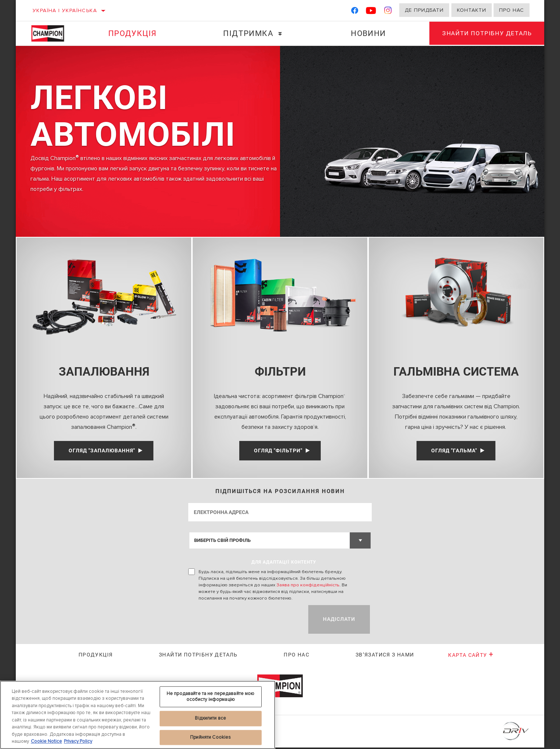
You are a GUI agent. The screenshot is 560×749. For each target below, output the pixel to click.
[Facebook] (355, 12)
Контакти (472, 10)
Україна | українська (65, 10)
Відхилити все (210, 718)
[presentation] (244, 621)
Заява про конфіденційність (308, 586)
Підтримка (247, 33)
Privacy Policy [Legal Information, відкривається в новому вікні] (78, 741)
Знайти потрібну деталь (486, 33)
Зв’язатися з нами (385, 656)
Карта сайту (471, 657)
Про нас (512, 10)
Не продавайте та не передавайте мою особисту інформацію (211, 696)
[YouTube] (371, 12)
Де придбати (424, 10)
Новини (366, 33)
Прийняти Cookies (210, 737)
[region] (138, 715)
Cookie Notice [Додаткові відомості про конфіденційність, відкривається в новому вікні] (46, 741)
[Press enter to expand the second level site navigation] (279, 34)
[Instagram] (388, 12)
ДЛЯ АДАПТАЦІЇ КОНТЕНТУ (284, 564)
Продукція (132, 33)
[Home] (52, 33)
